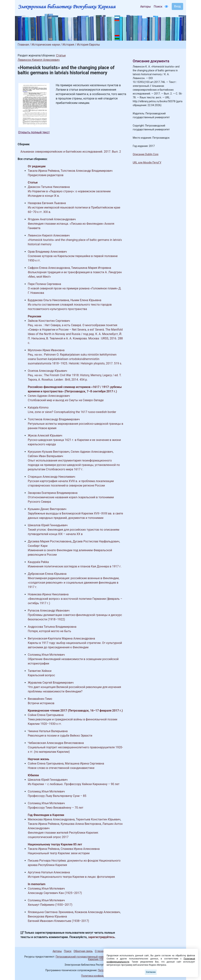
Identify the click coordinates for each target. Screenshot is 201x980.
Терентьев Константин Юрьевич (98, 819)
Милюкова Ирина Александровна (51, 819)
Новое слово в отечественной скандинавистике (61, 768)
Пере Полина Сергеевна (44, 284)
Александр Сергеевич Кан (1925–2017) (55, 893)
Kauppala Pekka (38, 562)
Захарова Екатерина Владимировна (53, 493)
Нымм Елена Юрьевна (86, 300)
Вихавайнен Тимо (40, 699)
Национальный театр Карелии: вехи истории (59, 853)
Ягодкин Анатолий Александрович (52, 219)
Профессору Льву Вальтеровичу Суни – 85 (57, 796)
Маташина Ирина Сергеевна (85, 763)
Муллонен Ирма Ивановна (46, 350)
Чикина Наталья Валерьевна (48, 731)
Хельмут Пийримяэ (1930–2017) (50, 905)
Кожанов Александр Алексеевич (97, 912)
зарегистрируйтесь (101, 937)
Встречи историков (41, 703)
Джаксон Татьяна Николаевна (49, 187)
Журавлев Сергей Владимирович (51, 683)
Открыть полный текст (34, 132)
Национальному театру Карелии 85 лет (55, 844)
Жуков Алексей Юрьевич (45, 435)
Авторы (146, 7)
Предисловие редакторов (46, 175)
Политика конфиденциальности (100, 976)
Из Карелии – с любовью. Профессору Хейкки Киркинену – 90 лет (74, 784)
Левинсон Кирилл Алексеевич (39, 60)
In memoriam (37, 884)
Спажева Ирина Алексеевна (80, 849)
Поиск (158, 7)
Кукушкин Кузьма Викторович (49, 452)
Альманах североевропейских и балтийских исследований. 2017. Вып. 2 (71, 152)
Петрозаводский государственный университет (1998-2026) (92, 957)
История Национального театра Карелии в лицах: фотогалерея (71, 877)
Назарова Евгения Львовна (47, 203)
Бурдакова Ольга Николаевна (48, 300)
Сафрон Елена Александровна (49, 268)
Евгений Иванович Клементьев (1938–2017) (58, 921)
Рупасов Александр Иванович (49, 611)
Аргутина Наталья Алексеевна (49, 872)
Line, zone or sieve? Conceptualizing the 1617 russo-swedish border (72, 412)
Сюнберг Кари (38, 546)
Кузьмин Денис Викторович (47, 509)
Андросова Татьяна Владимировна (52, 627)
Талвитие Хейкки (40, 671)
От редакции (37, 166)
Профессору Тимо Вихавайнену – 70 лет (56, 808)
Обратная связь (83, 951)
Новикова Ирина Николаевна (48, 594)
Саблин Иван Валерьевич (45, 456)
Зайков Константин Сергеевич (49, 321)
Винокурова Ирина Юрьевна (47, 916)
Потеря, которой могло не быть (49, 631)
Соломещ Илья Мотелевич (46, 655)
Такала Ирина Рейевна (44, 171)
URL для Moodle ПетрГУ (147, 163)
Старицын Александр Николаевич (51, 477)
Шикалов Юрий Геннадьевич (48, 525)
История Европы (88, 45)
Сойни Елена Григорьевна (46, 715)
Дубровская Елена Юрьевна (47, 574)
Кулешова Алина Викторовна (81, 824)
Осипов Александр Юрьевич (47, 371)
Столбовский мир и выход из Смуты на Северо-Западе (66, 400)
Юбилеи (33, 775)
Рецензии (35, 316)
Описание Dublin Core (146, 154)
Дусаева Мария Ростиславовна (50, 541)
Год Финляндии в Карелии (46, 815)
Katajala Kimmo (38, 408)
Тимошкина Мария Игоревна (91, 268)
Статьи (61, 55)
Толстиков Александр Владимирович (87, 171)
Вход (177, 6)
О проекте (101, 951)
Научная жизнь (38, 759)
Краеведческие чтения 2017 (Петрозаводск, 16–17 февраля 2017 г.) (75, 711)
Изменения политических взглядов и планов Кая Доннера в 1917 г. (75, 566)
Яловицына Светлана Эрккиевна (51, 912)
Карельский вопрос (41, 675)
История (68, 45)
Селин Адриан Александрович (49, 396)
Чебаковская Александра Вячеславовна (56, 743)
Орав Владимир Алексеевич (47, 252)
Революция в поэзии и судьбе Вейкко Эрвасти (60, 736)
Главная (23, 45)
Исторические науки (46, 45)
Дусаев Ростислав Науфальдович (96, 541)
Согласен (151, 972)
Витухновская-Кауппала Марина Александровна (61, 638)
